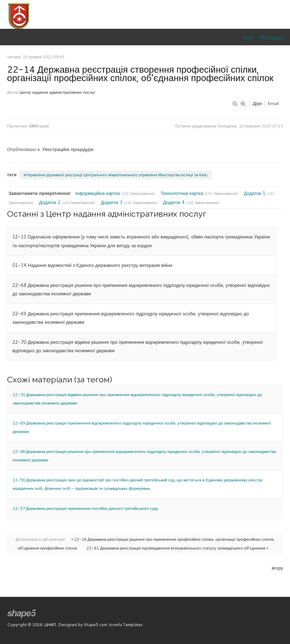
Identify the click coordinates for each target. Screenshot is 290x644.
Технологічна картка (183, 193)
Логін (248, 38)
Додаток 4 (175, 202)
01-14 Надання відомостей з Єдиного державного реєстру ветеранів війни (92, 265)
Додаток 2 (50, 202)
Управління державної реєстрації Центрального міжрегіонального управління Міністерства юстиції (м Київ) (117, 175)
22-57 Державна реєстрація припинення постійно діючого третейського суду (85, 508)
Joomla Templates (125, 625)
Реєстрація (271, 38)
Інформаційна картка (98, 193)
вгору (277, 568)
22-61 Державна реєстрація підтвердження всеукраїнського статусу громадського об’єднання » (177, 548)
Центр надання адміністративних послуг (57, 92)
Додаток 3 (112, 202)
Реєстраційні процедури (68, 149)
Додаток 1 (255, 193)
